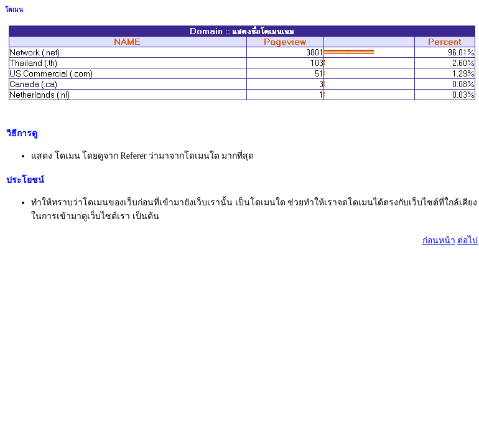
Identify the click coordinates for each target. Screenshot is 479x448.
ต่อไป (467, 240)
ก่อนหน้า (439, 240)
